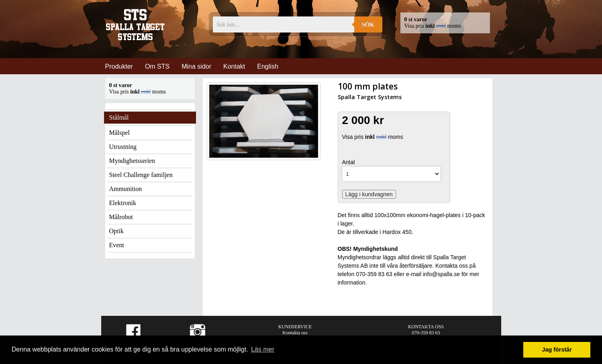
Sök (368, 24)
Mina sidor (196, 66)
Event (117, 245)
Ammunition (126, 189)
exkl (441, 26)
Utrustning (123, 147)
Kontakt (234, 66)
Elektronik (123, 203)
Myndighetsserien (132, 161)
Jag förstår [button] (557, 350)
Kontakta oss (295, 333)
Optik (116, 231)
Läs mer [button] (263, 349)
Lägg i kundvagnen (369, 194)
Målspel (120, 133)
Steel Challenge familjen (141, 175)
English (267, 66)
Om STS (157, 66)
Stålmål (119, 117)
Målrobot (121, 217)
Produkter (119, 66)
